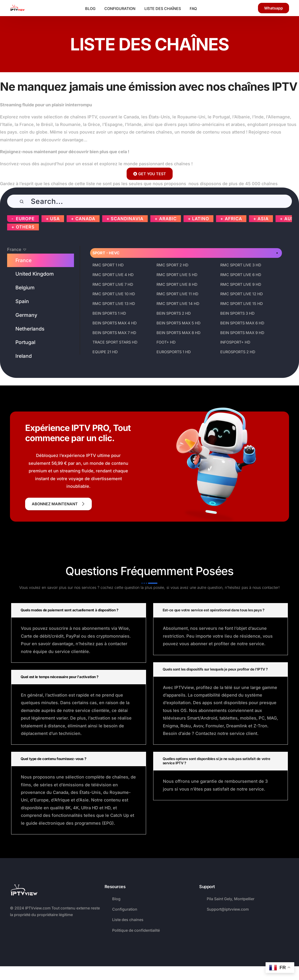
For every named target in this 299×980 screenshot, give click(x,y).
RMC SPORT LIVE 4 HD (113, 275)
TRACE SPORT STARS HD (115, 342)
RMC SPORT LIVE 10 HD (114, 294)
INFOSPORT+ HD (235, 342)
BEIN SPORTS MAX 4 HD (115, 323)
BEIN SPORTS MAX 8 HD (179, 333)
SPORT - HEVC (106, 253)
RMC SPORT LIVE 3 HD (241, 265)
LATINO (201, 219)
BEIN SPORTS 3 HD (237, 313)
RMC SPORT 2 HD (172, 265)
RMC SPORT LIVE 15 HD (242, 304)
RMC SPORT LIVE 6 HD (241, 275)
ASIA (263, 219)
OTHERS (25, 227)
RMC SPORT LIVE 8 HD (177, 284)
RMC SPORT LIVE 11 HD (177, 294)
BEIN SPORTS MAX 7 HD (114, 333)
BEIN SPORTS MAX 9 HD (242, 333)
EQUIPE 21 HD (105, 352)
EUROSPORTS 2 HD (238, 352)
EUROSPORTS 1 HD (174, 352)
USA (55, 219)
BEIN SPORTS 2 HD (174, 313)
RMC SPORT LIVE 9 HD (241, 284)
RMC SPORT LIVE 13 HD (114, 304)
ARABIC (168, 219)
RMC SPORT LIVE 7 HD (113, 284)
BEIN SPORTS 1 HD (109, 313)
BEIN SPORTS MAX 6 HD (242, 323)
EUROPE (25, 219)
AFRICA (233, 219)
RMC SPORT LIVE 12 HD (242, 294)
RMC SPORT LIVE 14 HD (178, 304)
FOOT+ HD (166, 342)
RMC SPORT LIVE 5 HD (177, 275)
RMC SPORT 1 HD (108, 265)
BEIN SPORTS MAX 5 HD (179, 323)
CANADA (85, 219)
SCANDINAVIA (127, 219)
